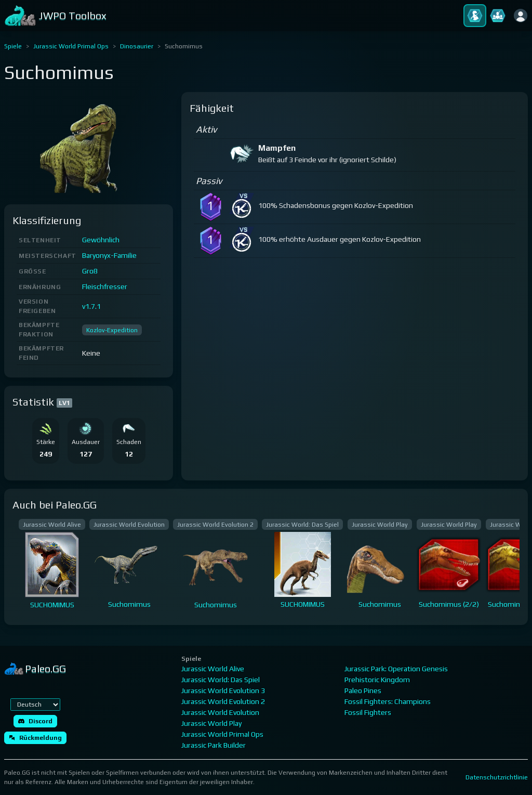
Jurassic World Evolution (220, 712)
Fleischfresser (105, 286)
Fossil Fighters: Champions (388, 701)
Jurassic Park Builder (214, 745)
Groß (90, 271)
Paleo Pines (363, 690)
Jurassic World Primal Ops (71, 46)
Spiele (13, 46)
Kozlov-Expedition (112, 330)
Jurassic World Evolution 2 (223, 701)
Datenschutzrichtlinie (497, 777)
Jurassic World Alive (213, 669)
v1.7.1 (91, 306)
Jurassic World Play (211, 723)
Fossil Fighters (368, 712)
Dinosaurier (137, 46)
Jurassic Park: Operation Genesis (396, 669)
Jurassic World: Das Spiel (221, 680)
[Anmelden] (521, 16)
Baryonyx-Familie (109, 255)
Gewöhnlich (101, 240)
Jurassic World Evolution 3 (223, 690)
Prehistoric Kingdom (377, 680)
